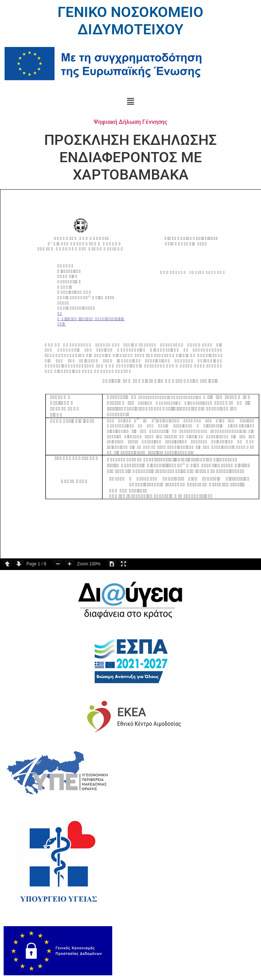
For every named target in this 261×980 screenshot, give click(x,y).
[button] (130, 102)
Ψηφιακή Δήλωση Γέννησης (130, 122)
